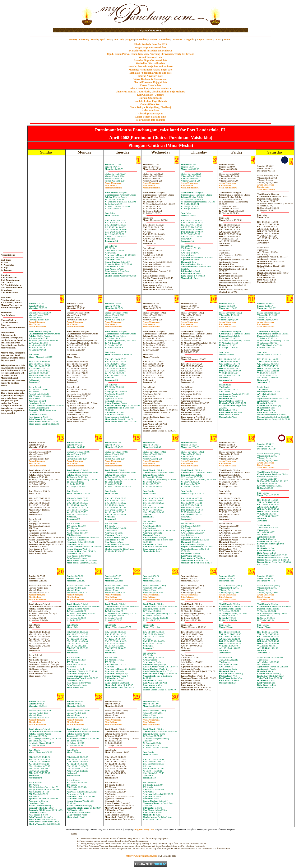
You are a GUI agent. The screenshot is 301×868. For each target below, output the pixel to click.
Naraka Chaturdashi (150, 98)
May (109, 40)
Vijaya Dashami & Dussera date (150, 79)
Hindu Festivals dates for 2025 (150, 44)
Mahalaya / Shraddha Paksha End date (150, 73)
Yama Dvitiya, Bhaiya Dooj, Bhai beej (150, 107)
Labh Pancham (150, 110)
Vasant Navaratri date (150, 57)
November (164, 40)
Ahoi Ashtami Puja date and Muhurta (150, 88)
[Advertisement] (66, 14)
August (130, 40)
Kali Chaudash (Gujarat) (150, 95)
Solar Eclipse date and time (150, 120)
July (122, 40)
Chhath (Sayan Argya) (150, 114)
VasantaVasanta (37, 325)
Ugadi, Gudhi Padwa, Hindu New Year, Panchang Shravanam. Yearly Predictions (150, 54)
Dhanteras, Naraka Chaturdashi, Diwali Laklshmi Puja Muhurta (150, 92)
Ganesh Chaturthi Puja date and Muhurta (150, 67)
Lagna (200, 40)
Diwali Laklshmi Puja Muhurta (150, 101)
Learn (218, 40)
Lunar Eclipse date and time (150, 117)
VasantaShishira (114, 187)
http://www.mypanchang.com (142, 856)
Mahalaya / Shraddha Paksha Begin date (150, 70)
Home (227, 40)
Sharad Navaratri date (150, 76)
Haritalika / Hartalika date (150, 63)
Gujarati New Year (151, 104)
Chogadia (189, 40)
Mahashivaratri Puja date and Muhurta (151, 51)
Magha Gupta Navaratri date (150, 47)
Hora (209, 40)
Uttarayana (113, 183)
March (94, 40)
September (141, 40)
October (153, 40)
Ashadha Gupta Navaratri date (150, 60)
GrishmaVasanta (266, 466)
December (177, 40)
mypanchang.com (150, 30)
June (116, 40)
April (102, 40)
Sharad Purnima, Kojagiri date (150, 82)
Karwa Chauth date (150, 85)
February (84, 40)
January (73, 40)
